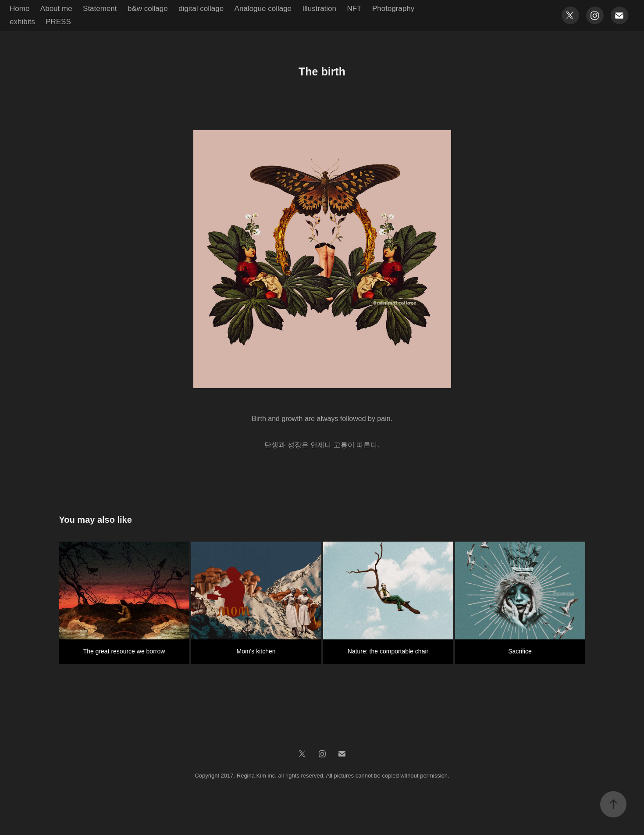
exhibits (22, 22)
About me (56, 9)
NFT (354, 9)
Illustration (319, 9)
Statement (100, 9)
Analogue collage (263, 9)
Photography (393, 9)
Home (20, 9)
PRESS (58, 22)
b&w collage (148, 9)
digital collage (201, 9)
